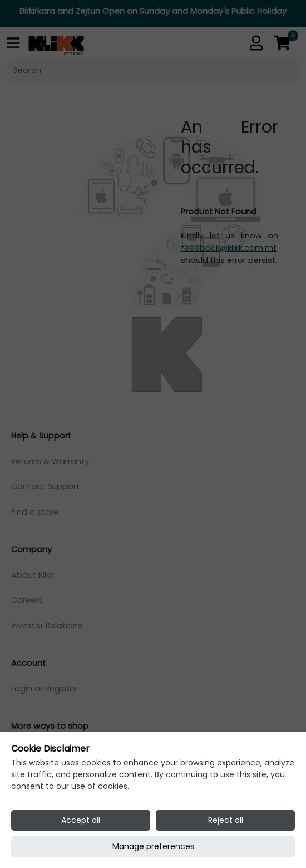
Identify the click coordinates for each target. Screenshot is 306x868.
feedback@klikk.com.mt (229, 248)
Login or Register (44, 689)
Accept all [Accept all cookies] (81, 820)
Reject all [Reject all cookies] (226, 820)
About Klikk (33, 575)
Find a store (35, 512)
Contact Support (45, 486)
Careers (27, 600)
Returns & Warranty (50, 461)
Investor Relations (47, 626)
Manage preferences (153, 846)
